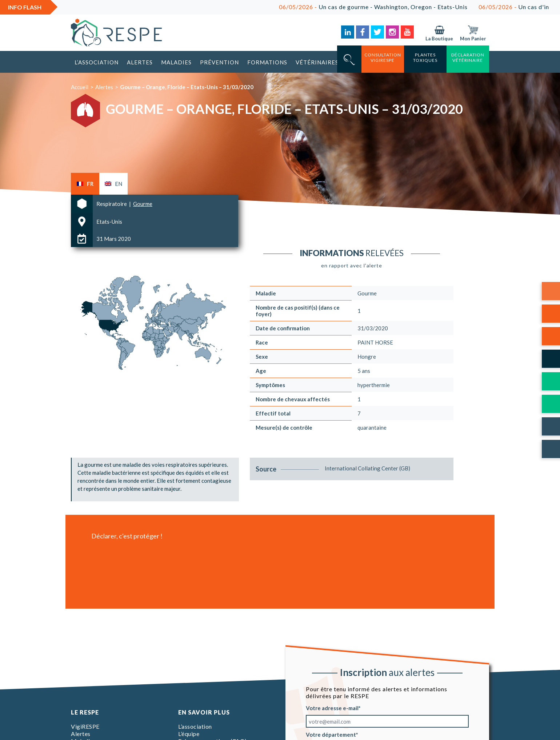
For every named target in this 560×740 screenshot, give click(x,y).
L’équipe (189, 734)
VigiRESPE (85, 726)
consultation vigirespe (383, 57)
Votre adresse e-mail (332, 708)
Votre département (331, 735)
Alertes (140, 62)
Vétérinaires (317, 62)
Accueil (80, 87)
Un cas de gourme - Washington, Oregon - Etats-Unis (390, 7)
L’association (97, 62)
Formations (267, 62)
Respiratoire (112, 204)
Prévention (219, 62)
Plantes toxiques (425, 57)
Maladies (176, 62)
